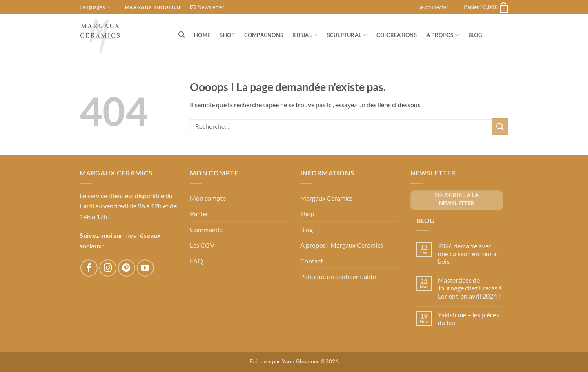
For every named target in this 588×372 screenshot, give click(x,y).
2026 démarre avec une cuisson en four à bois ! (467, 254)
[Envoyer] (500, 126)
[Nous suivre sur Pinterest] (127, 268)
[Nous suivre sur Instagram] (108, 268)
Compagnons (264, 35)
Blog (475, 35)
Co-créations (397, 35)
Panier (199, 214)
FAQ (196, 261)
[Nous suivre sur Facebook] (89, 268)
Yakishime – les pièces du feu (468, 319)
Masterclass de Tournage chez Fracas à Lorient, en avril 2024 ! (470, 288)
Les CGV (202, 245)
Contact (312, 261)
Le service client (102, 196)
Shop (227, 35)
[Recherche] (182, 35)
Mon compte (208, 198)
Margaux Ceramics (326, 198)
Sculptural (347, 35)
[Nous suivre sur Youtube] (145, 268)
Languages (95, 7)
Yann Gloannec (301, 361)
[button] (207, 7)
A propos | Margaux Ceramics (342, 245)
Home (202, 35)
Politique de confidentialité (338, 276)
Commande (206, 229)
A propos (443, 35)
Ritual (305, 35)
